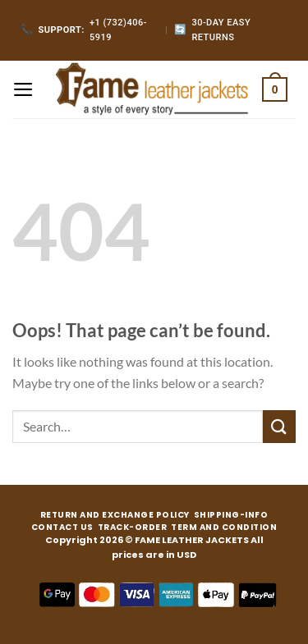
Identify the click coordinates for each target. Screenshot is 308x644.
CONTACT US (62, 528)
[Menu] (23, 89)
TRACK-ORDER (133, 528)
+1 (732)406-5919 (84, 30)
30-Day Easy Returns (212, 30)
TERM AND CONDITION (224, 528)
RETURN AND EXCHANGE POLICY (115, 515)
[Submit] (279, 426)
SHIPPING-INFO (231, 515)
